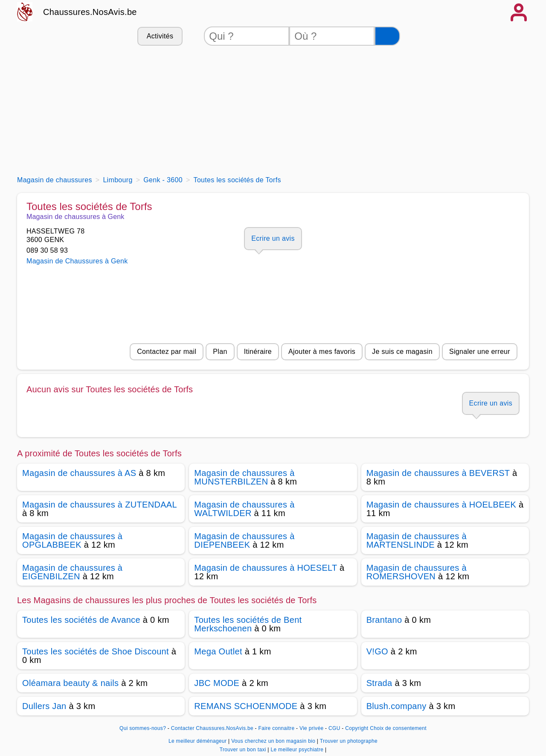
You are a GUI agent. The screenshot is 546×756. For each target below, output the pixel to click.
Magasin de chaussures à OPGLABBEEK (72, 540)
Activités (160, 36)
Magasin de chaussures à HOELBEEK (441, 505)
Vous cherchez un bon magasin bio (274, 741)
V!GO (377, 651)
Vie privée (311, 728)
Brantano (384, 620)
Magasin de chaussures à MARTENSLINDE (417, 540)
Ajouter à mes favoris (322, 352)
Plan (220, 352)
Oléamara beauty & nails (70, 683)
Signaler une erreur (480, 352)
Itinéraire (258, 352)
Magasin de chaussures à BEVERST (438, 473)
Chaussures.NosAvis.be (90, 12)
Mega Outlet (218, 651)
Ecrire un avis (273, 238)
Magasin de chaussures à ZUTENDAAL (99, 505)
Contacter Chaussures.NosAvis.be (212, 728)
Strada (379, 683)
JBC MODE (217, 683)
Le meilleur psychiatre (298, 750)
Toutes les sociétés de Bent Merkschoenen (248, 624)
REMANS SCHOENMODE (246, 706)
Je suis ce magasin (402, 352)
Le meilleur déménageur (198, 741)
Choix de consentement (398, 728)
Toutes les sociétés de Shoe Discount (96, 651)
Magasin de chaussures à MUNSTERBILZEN (244, 477)
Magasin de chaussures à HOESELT (266, 568)
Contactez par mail (167, 352)
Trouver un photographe (349, 741)
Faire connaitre (277, 728)
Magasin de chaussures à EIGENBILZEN (72, 572)
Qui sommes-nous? (143, 728)
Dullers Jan (44, 706)
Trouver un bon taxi (244, 750)
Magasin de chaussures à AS (79, 473)
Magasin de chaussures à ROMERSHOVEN (417, 572)
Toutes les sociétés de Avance (81, 620)
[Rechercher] (387, 36)
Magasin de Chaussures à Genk (77, 261)
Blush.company (396, 706)
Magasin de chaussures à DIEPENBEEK (244, 540)
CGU (334, 728)
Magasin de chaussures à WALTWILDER (244, 509)
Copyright (357, 728)
